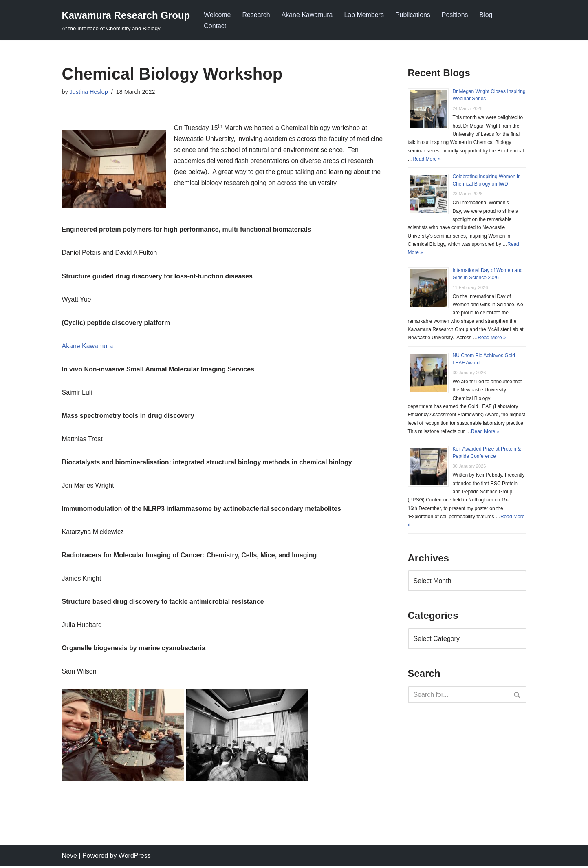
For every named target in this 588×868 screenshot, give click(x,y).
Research (256, 15)
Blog (487, 15)
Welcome (217, 15)
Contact (215, 26)
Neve (69, 858)
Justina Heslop (89, 92)
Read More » (427, 159)
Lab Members (364, 15)
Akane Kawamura (307, 15)
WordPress (135, 858)
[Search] (458, 696)
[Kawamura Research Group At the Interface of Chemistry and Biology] (126, 20)
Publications (413, 15)
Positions (456, 15)
